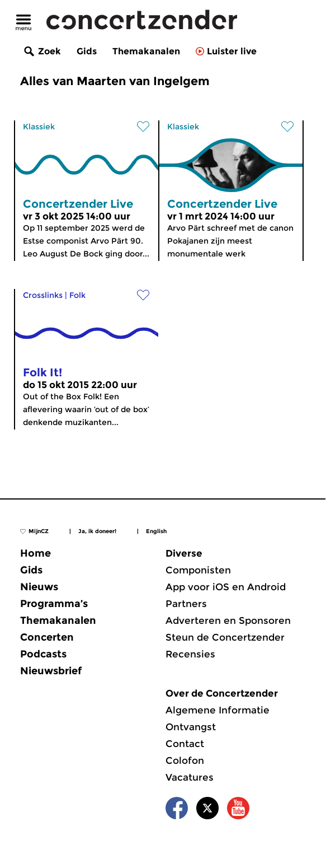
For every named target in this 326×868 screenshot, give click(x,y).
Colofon (185, 760)
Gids (87, 51)
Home (36, 553)
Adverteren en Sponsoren (228, 620)
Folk (77, 295)
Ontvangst (191, 727)
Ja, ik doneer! (97, 531)
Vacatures (190, 777)
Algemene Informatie (218, 710)
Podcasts (43, 654)
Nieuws (39, 587)
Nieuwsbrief (51, 671)
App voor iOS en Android (226, 587)
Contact (185, 744)
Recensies (190, 654)
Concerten (47, 637)
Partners (186, 604)
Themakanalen (146, 51)
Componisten (198, 570)
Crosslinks (43, 295)
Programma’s (54, 604)
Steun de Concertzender (225, 637)
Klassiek (39, 127)
